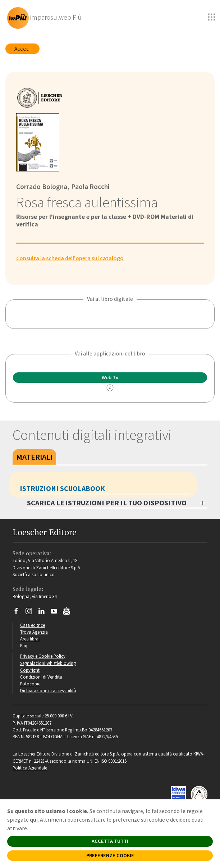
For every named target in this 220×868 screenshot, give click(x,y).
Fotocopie (30, 684)
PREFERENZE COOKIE (110, 855)
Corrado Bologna (42, 187)
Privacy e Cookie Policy (43, 656)
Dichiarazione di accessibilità (48, 690)
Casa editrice (33, 625)
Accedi (22, 49)
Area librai (30, 639)
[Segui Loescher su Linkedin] (44, 613)
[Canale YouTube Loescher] (57, 613)
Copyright (30, 670)
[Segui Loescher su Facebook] (19, 613)
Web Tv (110, 377)
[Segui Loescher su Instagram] (31, 613)
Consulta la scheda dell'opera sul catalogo (70, 258)
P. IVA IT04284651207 (32, 723)
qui (34, 819)
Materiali (34, 457)
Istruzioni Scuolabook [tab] (62, 488)
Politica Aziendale (30, 768)
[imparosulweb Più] (46, 18)
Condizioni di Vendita (41, 677)
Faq (24, 646)
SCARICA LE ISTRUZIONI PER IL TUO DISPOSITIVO (107, 503)
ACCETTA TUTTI (110, 841)
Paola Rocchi (90, 187)
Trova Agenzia (34, 632)
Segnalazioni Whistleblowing (48, 663)
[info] (110, 388)
